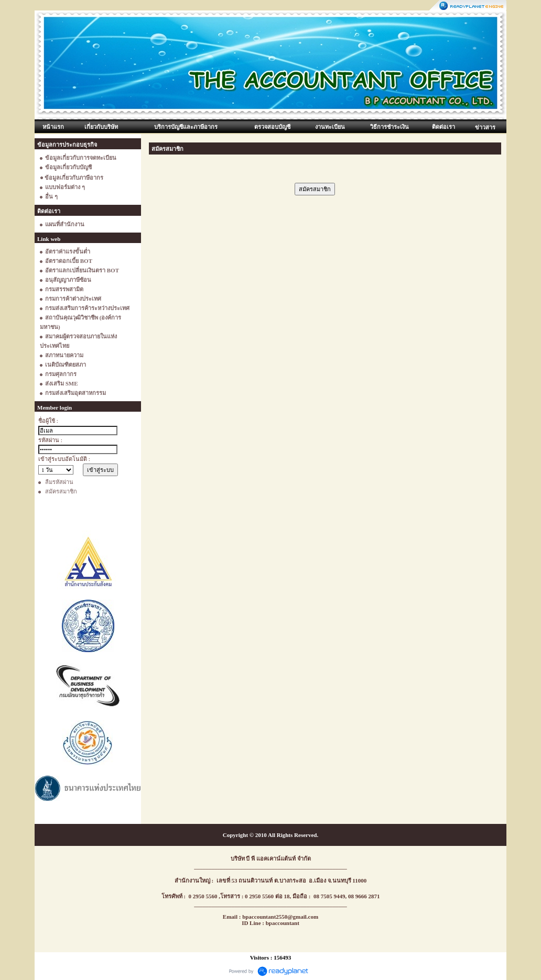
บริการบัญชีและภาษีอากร (186, 127)
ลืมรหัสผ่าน (59, 482)
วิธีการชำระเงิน (389, 127)
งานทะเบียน (330, 127)
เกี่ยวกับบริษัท (101, 127)
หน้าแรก (53, 127)
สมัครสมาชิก (61, 491)
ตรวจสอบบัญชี (272, 127)
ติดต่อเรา (443, 127)
